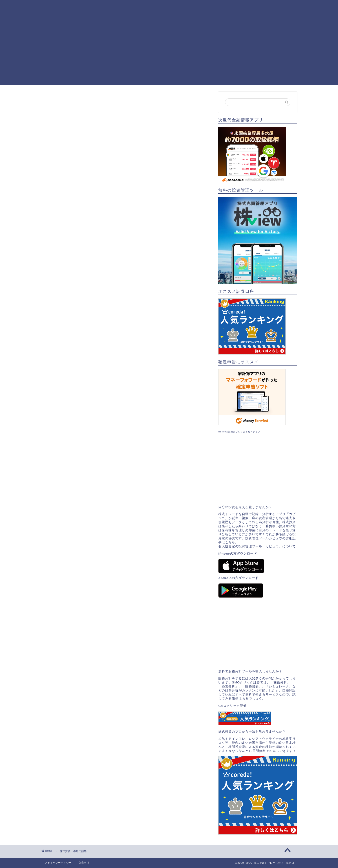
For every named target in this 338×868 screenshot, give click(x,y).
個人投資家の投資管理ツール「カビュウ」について (257, 546)
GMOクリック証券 (232, 706)
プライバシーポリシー (58, 863)
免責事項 (84, 863)
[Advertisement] (169, 53)
